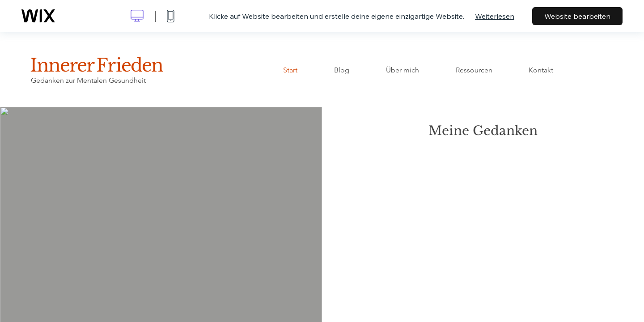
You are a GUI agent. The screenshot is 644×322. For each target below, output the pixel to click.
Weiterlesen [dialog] (495, 16)
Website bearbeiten (577, 16)
